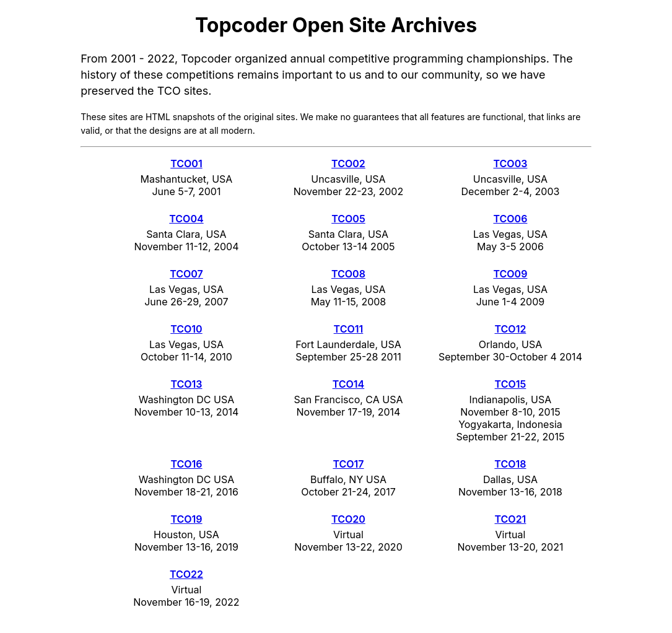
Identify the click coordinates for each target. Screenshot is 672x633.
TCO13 (186, 384)
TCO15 (511, 384)
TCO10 (186, 329)
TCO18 (510, 464)
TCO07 (186, 274)
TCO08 (348, 274)
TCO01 (186, 164)
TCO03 (511, 164)
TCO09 (510, 274)
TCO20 (348, 519)
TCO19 (186, 519)
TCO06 (510, 219)
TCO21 (511, 519)
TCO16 (186, 464)
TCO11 (349, 329)
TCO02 (348, 164)
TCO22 (186, 574)
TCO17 (348, 464)
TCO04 (186, 219)
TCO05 (348, 219)
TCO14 (349, 384)
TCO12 (511, 329)
